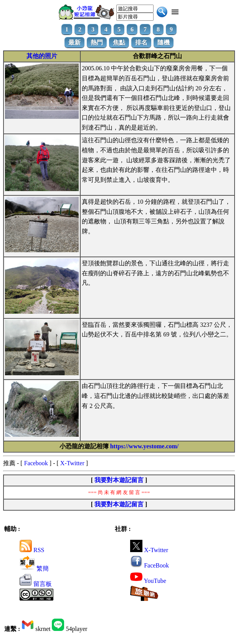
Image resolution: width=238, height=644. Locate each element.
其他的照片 (42, 56)
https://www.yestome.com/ (145, 446)
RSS (32, 550)
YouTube (148, 581)
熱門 (97, 42)
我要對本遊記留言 (119, 480)
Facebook (36, 463)
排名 (141, 42)
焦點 (119, 42)
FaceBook (150, 565)
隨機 (164, 42)
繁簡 (34, 568)
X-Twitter (72, 463)
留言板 (36, 584)
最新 (74, 42)
